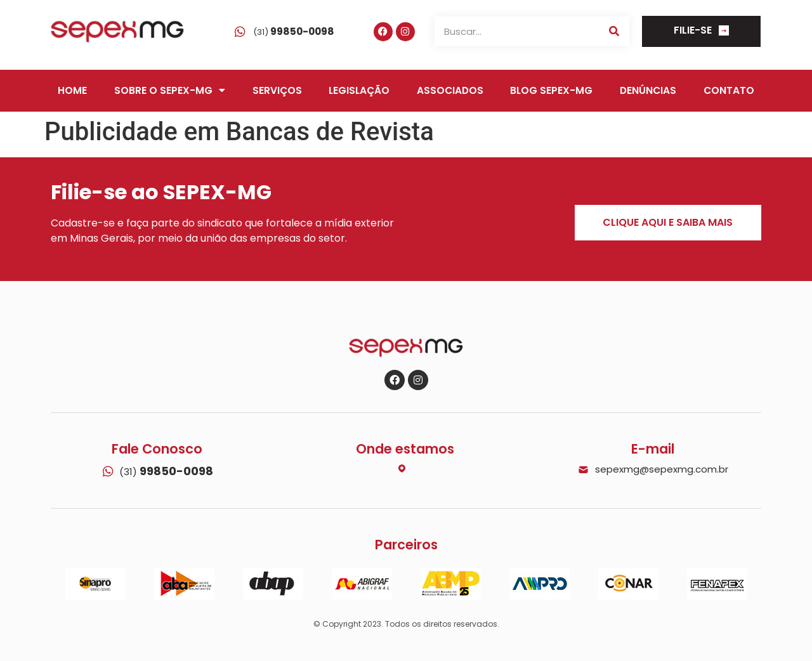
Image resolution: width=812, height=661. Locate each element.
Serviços (277, 90)
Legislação (359, 90)
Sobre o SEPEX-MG (170, 91)
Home (72, 90)
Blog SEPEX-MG (551, 90)
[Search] (614, 31)
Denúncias (648, 90)
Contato (729, 90)
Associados (450, 90)
